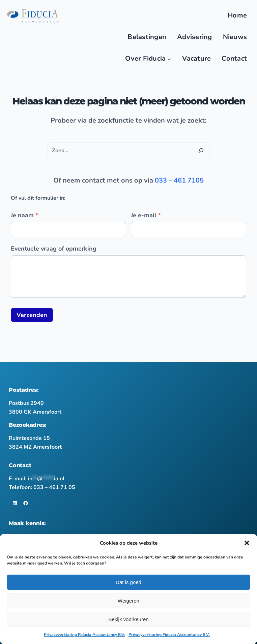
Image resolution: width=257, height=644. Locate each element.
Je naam (24, 215)
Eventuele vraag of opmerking (54, 249)
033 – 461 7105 (179, 180)
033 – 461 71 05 (54, 487)
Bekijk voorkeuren (128, 619)
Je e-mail (146, 215)
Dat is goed (128, 582)
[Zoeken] (201, 151)
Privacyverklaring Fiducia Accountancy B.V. (84, 635)
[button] (247, 543)
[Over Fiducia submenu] (169, 59)
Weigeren (128, 601)
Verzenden (32, 315)
